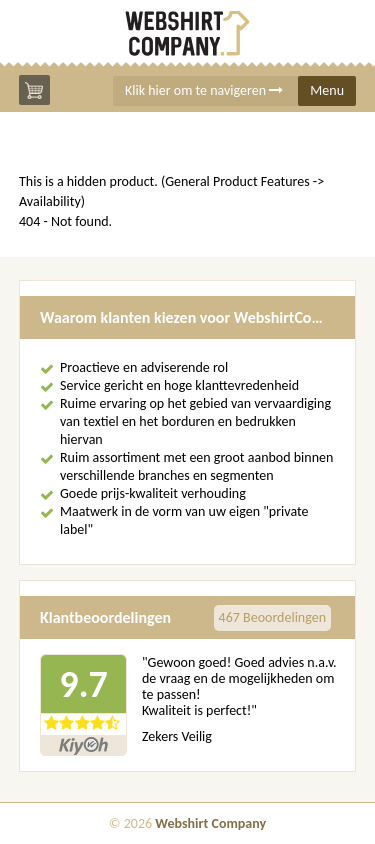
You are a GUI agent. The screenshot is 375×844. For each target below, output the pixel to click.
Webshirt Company (210, 823)
